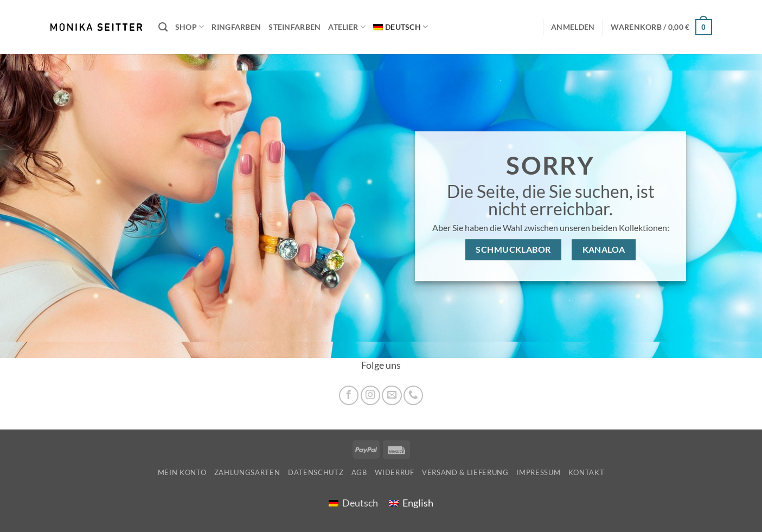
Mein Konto (182, 472)
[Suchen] (163, 27)
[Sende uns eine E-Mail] (392, 395)
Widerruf (394, 472)
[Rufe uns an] (413, 395)
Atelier (347, 27)
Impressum (538, 472)
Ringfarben (236, 27)
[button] (661, 27)
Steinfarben (294, 27)
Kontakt (587, 472)
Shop (190, 27)
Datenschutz (316, 472)
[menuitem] (401, 27)
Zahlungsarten (247, 472)
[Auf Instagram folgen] (370, 395)
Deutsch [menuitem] (360, 503)
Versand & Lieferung (465, 472)
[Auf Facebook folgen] (349, 395)
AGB (359, 472)
